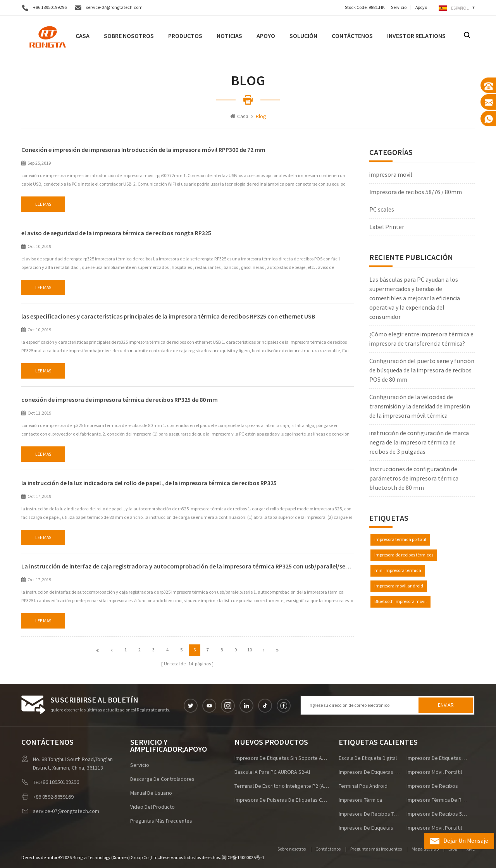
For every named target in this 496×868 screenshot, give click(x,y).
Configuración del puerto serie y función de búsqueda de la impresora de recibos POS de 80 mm (422, 370)
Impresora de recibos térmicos (404, 555)
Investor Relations (416, 36)
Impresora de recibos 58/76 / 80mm (416, 192)
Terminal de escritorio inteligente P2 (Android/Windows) (282, 786)
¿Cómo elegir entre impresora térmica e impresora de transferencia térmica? (421, 339)
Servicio (399, 8)
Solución (303, 36)
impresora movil (391, 175)
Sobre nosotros (129, 36)
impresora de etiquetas (366, 828)
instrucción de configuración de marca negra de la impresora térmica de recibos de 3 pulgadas (419, 443)
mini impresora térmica (398, 571)
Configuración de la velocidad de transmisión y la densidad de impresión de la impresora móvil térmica (420, 406)
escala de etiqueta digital (368, 758)
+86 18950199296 (50, 8)
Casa (83, 36)
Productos (185, 36)
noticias (229, 36)
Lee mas (43, 204)
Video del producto (152, 807)
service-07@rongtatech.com (114, 8)
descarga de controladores (162, 779)
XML (471, 849)
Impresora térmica (360, 800)
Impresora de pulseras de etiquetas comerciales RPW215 (282, 800)
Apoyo (421, 8)
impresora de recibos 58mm (437, 814)
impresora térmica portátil (400, 540)
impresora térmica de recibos (437, 800)
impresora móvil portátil (434, 772)
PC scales (382, 210)
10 (250, 650)
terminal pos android (363, 786)
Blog (453, 849)
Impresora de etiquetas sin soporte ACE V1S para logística (282, 758)
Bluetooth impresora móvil (400, 602)
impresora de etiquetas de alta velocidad (369, 772)
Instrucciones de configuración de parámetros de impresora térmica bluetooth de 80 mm (414, 479)
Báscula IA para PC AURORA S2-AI (272, 772)
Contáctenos (352, 36)
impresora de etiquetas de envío (437, 758)
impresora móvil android (399, 586)
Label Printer (387, 227)
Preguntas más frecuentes (161, 821)
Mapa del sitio (425, 849)
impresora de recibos (432, 786)
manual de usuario (151, 793)
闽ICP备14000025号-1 (243, 858)
